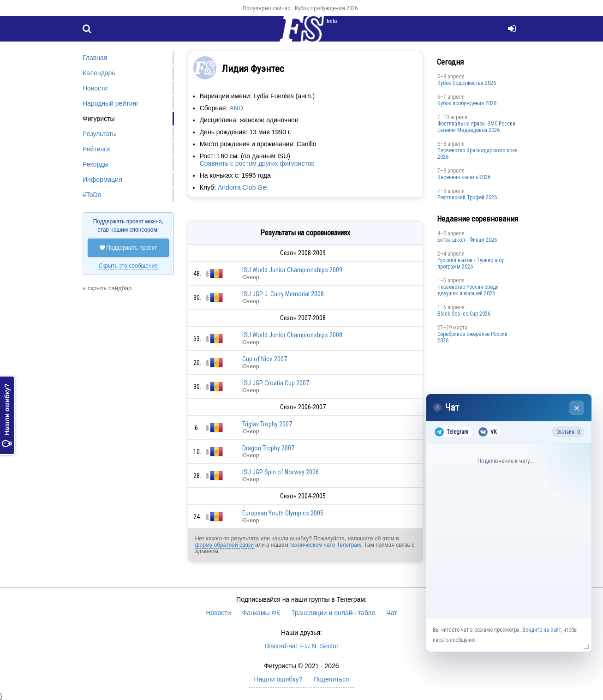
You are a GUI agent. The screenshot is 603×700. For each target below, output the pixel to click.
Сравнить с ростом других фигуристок (257, 163)
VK (487, 432)
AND (236, 108)
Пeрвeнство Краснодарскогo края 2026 (478, 154)
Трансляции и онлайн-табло (333, 613)
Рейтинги (96, 149)
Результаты (100, 134)
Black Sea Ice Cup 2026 (464, 314)
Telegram (451, 432)
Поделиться (331, 679)
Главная (95, 58)
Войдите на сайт (542, 630)
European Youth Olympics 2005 (283, 513)
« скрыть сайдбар (107, 288)
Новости (95, 88)
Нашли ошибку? (7, 415)
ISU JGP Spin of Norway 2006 (281, 472)
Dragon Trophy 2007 (268, 448)
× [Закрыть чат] (577, 408)
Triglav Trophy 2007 (267, 424)
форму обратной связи (224, 545)
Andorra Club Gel (243, 187)
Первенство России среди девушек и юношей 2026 (468, 290)
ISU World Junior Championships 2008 (292, 335)
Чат (391, 613)
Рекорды (96, 164)
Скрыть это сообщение (128, 266)
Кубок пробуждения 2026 (326, 8)
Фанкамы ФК (261, 613)
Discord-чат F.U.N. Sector (301, 646)
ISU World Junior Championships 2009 (292, 270)
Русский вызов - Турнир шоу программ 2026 (471, 263)
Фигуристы (99, 119)
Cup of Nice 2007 (265, 359)
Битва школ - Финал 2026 (467, 240)
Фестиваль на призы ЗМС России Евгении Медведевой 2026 (476, 127)
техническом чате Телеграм (325, 545)
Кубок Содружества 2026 (467, 83)
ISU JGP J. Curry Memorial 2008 (283, 294)
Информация (102, 179)
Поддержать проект (128, 248)
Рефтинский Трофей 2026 (467, 197)
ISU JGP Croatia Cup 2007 (276, 383)
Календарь (99, 73)
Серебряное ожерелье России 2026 (472, 337)
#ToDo (92, 195)
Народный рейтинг (110, 103)
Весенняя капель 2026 (464, 177)
